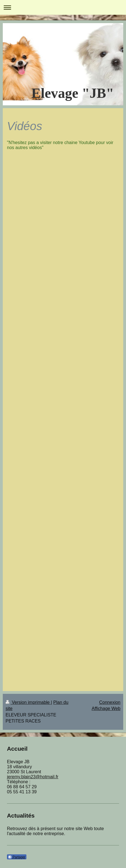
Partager (17, 857)
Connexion (110, 702)
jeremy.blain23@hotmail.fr (33, 777)
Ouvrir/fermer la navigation (63, 7)
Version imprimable (28, 702)
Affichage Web (106, 708)
